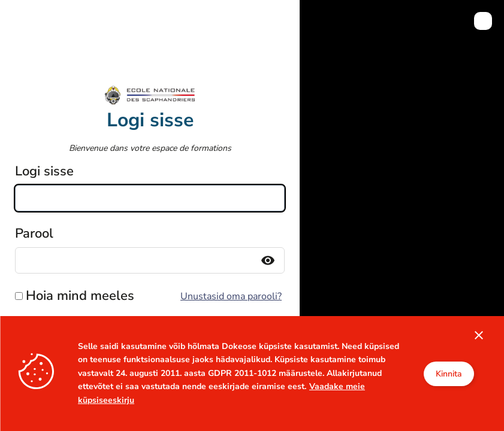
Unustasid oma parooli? (231, 296)
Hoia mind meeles (80, 296)
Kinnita (449, 374)
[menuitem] (483, 21)
